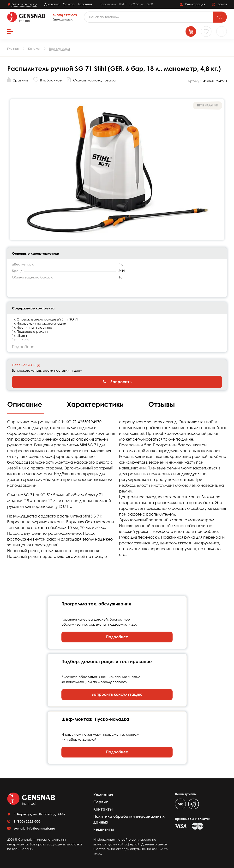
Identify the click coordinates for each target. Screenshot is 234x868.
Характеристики (96, 404)
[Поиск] (220, 17)
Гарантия (85, 4)
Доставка (52, 4)
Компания (103, 795)
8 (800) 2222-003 (65, 15)
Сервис (101, 802)
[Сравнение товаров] (222, 31)
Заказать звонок (63, 19)
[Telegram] (194, 804)
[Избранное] (206, 31)
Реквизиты (104, 829)
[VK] (180, 804)
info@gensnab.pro (41, 828)
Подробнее (117, 637)
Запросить (117, 382)
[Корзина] (191, 31)
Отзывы (162, 404)
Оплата (69, 4)
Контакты (103, 809)
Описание (26, 404)
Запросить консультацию (117, 694)
